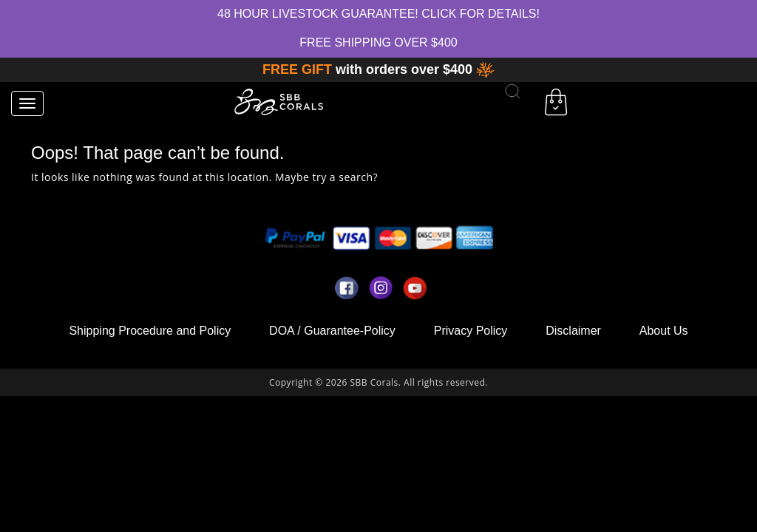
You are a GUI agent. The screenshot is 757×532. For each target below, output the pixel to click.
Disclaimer (573, 331)
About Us (664, 331)
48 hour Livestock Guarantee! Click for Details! (378, 14)
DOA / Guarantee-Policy (332, 331)
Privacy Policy (471, 331)
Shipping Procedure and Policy (150, 331)
